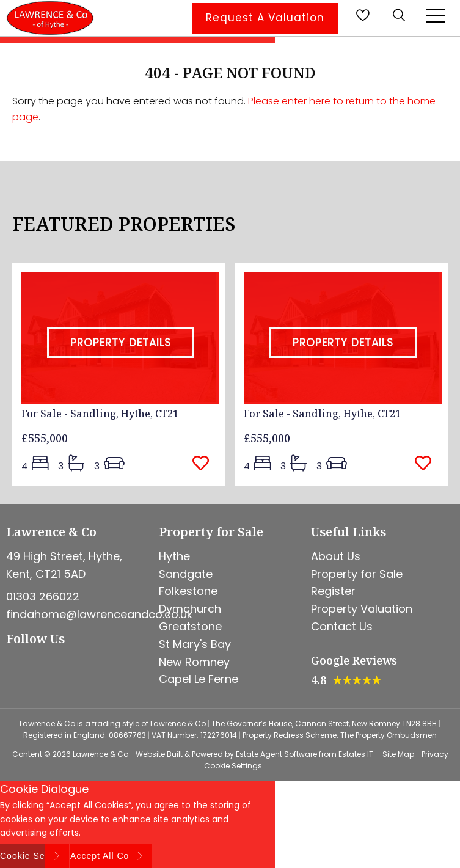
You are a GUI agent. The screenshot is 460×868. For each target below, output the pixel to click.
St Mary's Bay (195, 644)
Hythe (174, 556)
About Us (336, 556)
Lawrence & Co (100, 754)
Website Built (159, 754)
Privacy (435, 754)
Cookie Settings (233, 766)
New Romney (194, 662)
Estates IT (356, 754)
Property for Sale (357, 574)
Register (333, 591)
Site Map (398, 754)
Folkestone (188, 591)
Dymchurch (190, 609)
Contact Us (342, 626)
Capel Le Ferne (199, 679)
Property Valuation (362, 609)
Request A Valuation (265, 18)
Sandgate (186, 574)
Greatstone (190, 626)
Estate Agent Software (276, 754)
